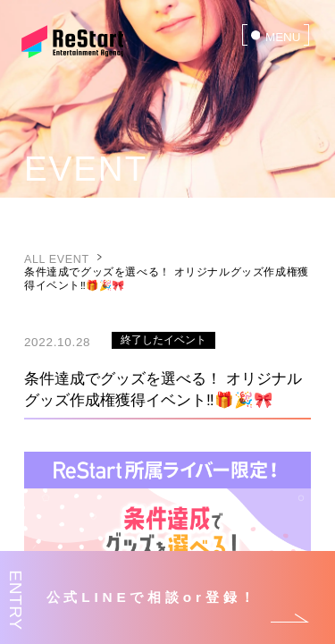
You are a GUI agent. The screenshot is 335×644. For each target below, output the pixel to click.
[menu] (276, 35)
